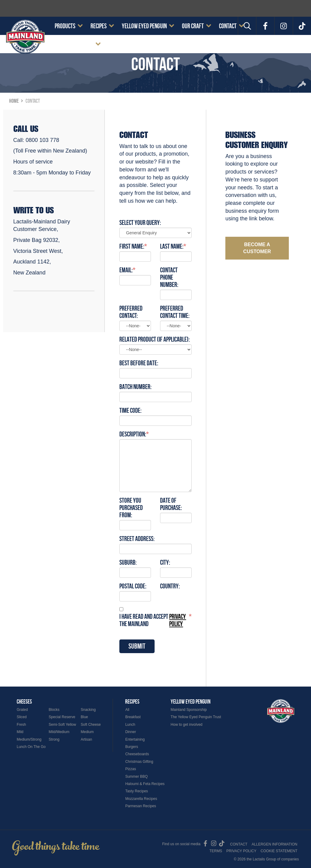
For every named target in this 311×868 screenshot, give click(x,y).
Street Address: (137, 539)
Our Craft (193, 26)
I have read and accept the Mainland (154, 620)
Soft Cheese (91, 725)
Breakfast (133, 717)
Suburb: (128, 562)
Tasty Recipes (137, 791)
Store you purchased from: (131, 508)
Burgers (132, 747)
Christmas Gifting (139, 762)
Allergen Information (275, 844)
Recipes (99, 26)
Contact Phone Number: (169, 277)
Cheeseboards (137, 754)
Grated (22, 710)
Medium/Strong (29, 739)
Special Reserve (62, 717)
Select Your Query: (140, 222)
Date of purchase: (171, 504)
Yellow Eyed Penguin (144, 26)
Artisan (86, 739)
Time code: (130, 410)
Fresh (21, 725)
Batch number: (135, 387)
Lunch (130, 725)
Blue (84, 717)
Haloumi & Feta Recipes (145, 784)
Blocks (54, 710)
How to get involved (187, 725)
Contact (228, 26)
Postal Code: (133, 586)
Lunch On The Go (31, 747)
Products (65, 26)
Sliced (22, 717)
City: (165, 562)
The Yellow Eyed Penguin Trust (196, 717)
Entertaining (135, 739)
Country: (170, 586)
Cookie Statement (74, 44)
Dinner (130, 732)
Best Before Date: (139, 363)
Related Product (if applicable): (155, 339)
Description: (133, 434)
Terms (216, 851)
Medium (87, 732)
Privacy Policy (241, 851)
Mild (20, 732)
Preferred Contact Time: (175, 312)
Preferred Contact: (131, 312)
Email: (126, 270)
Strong (54, 739)
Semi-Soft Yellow (62, 725)
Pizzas (130, 769)
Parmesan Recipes (140, 806)
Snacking (88, 710)
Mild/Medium (59, 732)
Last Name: (172, 246)
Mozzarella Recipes (141, 799)
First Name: (132, 246)
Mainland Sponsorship (189, 710)
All (127, 710)
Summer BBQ (136, 777)
